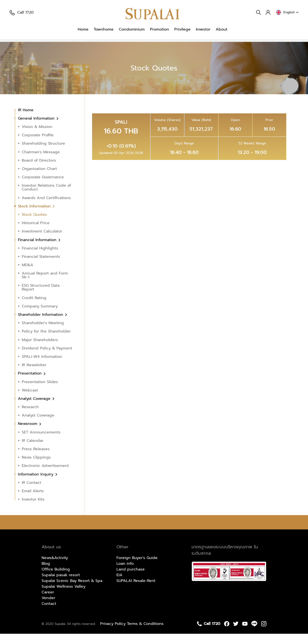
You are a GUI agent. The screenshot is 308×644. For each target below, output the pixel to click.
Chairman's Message (41, 162)
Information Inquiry (36, 484)
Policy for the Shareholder (46, 342)
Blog (46, 574)
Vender (48, 608)
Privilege (182, 29)
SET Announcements (41, 443)
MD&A (27, 275)
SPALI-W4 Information (42, 367)
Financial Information (38, 250)
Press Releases (36, 459)
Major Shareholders (40, 350)
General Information (37, 129)
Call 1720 (22, 12)
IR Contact (31, 493)
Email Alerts (33, 501)
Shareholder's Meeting (43, 333)
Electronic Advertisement (45, 476)
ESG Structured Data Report (41, 298)
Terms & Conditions (145, 634)
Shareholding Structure (43, 154)
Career (48, 602)
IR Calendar (33, 451)
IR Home (26, 120)
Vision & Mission (37, 137)
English (287, 12)
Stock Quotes (102, 46)
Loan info (125, 574)
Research (30, 417)
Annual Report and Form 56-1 (45, 285)
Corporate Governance (43, 187)
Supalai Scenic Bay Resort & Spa (72, 591)
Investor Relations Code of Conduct (46, 198)
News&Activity (55, 568)
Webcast (30, 401)
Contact (49, 614)
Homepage (22, 46)
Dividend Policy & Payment (47, 359)
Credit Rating (34, 308)
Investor (203, 29)
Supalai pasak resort (61, 585)
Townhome (104, 29)
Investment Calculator (42, 242)
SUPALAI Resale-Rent (136, 591)
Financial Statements (41, 267)
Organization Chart (39, 179)
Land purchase (131, 580)
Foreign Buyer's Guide (137, 568)
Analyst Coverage (35, 409)
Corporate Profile (38, 145)
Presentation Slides (40, 392)
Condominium (132, 29)
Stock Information (71, 46)
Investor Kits (33, 510)
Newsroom (28, 434)
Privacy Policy (114, 634)
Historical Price (36, 233)
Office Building (56, 580)
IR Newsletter (34, 375)
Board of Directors (39, 171)
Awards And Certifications (46, 208)
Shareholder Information (41, 325)
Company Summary (40, 317)
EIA (119, 585)
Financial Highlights (40, 259)
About (222, 29)
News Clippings (36, 468)
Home (83, 29)
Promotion (159, 29)
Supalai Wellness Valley (63, 597)
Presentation (30, 384)
